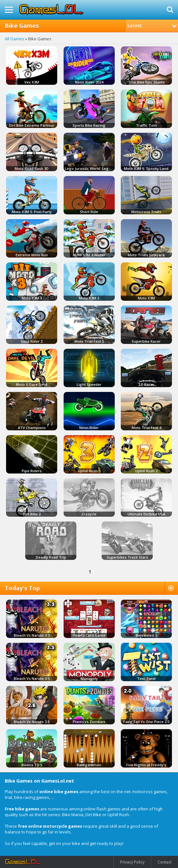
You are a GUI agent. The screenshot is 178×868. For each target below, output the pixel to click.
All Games (15, 39)
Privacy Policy (132, 862)
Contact (165, 862)
